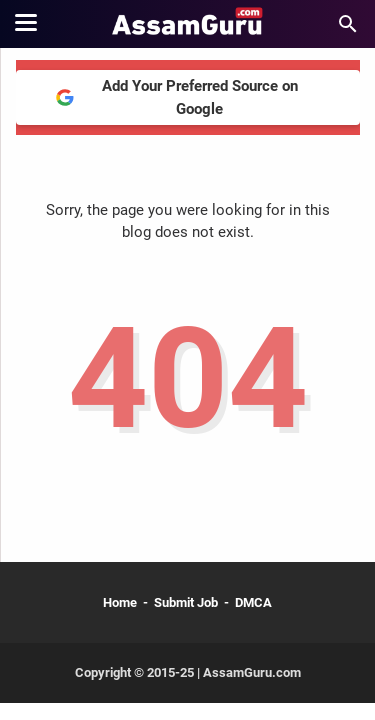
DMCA (253, 602)
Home (120, 602)
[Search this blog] (348, 24)
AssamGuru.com (250, 672)
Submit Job (186, 602)
